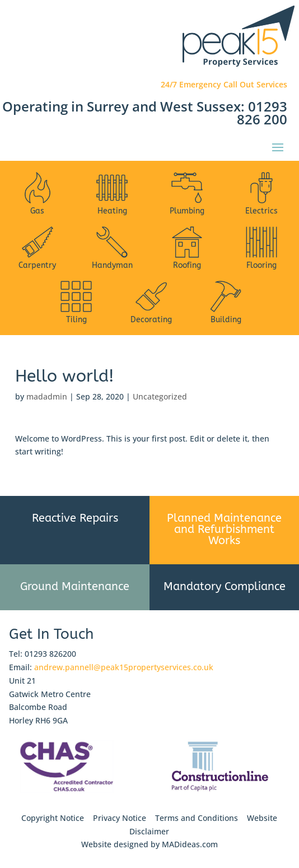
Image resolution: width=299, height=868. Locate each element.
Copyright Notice (53, 818)
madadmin (47, 396)
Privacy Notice (120, 818)
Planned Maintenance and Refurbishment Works (224, 529)
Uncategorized (160, 396)
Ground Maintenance (75, 586)
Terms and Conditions (197, 818)
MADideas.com (190, 844)
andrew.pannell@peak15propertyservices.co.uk (124, 667)
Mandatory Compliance (225, 586)
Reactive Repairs (75, 518)
